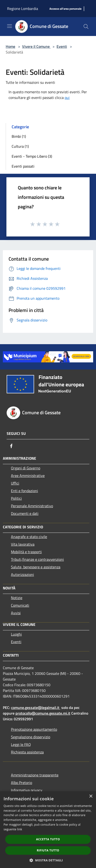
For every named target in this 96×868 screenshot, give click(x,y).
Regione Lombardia (23, 9)
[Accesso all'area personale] (65, 9)
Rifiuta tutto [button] (48, 850)
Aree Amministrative (28, 476)
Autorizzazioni (22, 574)
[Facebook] (11, 446)
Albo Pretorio (22, 783)
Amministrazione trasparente (35, 775)
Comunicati (20, 605)
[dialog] (48, 830)
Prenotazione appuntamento (34, 729)
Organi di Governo (26, 468)
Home (10, 46)
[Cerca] (86, 27)
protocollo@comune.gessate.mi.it (43, 713)
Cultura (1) (20, 146)
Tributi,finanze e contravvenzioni (37, 559)
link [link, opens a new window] (20, 829)
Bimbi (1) (19, 136)
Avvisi (16, 613)
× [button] (91, 796)
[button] (48, 860)
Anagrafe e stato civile (29, 537)
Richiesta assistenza (27, 752)
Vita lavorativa (23, 544)
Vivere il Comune (36, 46)
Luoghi (16, 634)
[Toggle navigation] (10, 26)
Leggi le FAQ (21, 744)
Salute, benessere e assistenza (36, 567)
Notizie (17, 598)
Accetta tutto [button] (48, 839)
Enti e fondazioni (24, 491)
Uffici (15, 483)
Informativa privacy (27, 790)
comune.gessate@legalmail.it (35, 708)
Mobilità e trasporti (26, 552)
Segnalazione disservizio (31, 737)
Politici (16, 498)
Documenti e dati (25, 513)
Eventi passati (23, 166)
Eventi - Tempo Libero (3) (32, 156)
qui (67, 98)
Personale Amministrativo (32, 506)
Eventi (62, 46)
